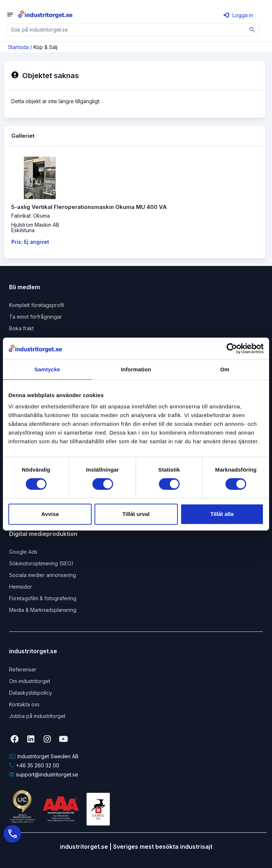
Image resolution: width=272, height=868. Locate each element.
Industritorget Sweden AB (44, 756)
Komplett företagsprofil (37, 305)
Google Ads (23, 552)
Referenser (23, 669)
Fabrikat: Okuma (31, 216)
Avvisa (50, 514)
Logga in (238, 15)
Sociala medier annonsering (43, 575)
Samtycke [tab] (47, 369)
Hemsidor (21, 587)
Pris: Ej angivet (30, 242)
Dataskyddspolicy (31, 693)
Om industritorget (30, 681)
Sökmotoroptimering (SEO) (41, 563)
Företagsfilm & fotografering (43, 598)
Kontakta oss (24, 704)
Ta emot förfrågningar (35, 317)
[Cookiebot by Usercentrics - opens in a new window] (232, 348)
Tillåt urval (136, 514)
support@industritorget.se (44, 774)
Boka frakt (21, 328)
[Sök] (253, 30)
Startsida (18, 47)
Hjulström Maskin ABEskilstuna (35, 227)
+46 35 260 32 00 (34, 765)
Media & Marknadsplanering (43, 610)
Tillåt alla (222, 514)
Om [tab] (225, 369)
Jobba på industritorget (37, 716)
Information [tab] (136, 369)
